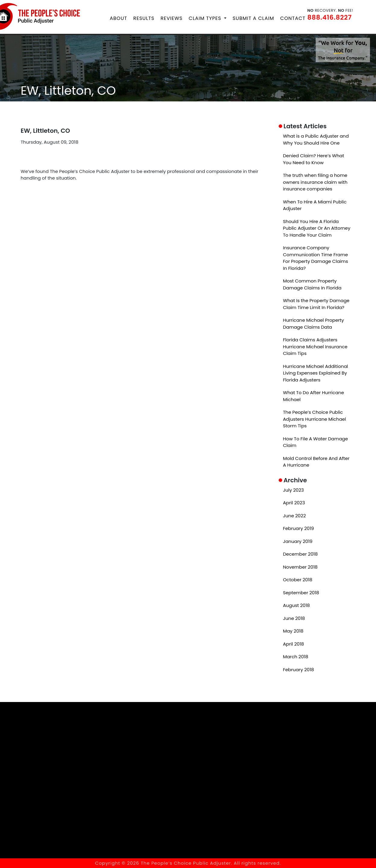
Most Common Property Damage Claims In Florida (312, 284)
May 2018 (293, 631)
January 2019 (298, 541)
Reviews (172, 18)
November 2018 (300, 567)
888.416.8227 (329, 17)
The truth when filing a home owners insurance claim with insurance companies (315, 182)
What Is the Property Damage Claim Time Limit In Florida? (316, 304)
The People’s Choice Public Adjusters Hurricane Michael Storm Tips (315, 419)
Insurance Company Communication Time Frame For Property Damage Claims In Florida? (316, 258)
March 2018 (296, 657)
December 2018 (300, 554)
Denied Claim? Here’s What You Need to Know (314, 159)
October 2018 (298, 580)
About (118, 18)
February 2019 (299, 528)
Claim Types (206, 18)
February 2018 (299, 669)
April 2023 (294, 503)
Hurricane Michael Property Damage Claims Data (314, 324)
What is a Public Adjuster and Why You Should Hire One (316, 139)
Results (144, 18)
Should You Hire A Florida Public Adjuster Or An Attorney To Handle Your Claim (317, 228)
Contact (293, 18)
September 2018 (301, 592)
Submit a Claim (253, 18)
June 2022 (295, 515)
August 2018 (297, 605)
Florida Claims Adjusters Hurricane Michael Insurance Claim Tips (315, 346)
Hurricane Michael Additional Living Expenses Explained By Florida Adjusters (316, 373)
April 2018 (294, 644)
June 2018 (294, 618)
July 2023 (294, 490)
